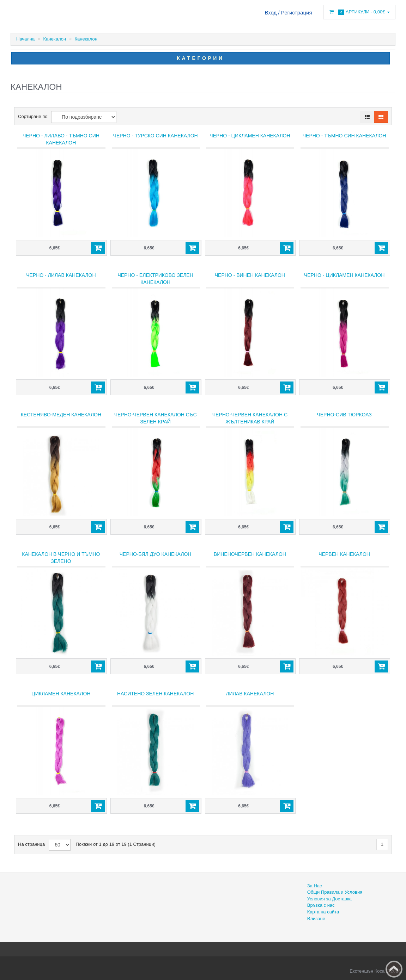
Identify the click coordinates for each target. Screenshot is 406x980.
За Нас (315, 886)
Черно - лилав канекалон (61, 275)
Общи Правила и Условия (335, 892)
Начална (25, 39)
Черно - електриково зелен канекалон (155, 279)
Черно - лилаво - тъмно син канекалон (61, 139)
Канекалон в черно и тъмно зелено (61, 558)
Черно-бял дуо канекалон (156, 554)
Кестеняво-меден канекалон (61, 415)
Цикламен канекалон (61, 694)
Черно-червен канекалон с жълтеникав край (250, 418)
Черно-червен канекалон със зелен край (156, 418)
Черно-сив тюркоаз (344, 415)
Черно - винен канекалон (250, 275)
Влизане (316, 919)
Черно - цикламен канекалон (250, 136)
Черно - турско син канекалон (156, 136)
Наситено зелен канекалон (155, 694)
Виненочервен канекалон (250, 554)
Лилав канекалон (250, 694)
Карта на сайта (323, 912)
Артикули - (359, 12)
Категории (200, 58)
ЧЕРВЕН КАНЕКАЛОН (344, 554)
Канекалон (55, 39)
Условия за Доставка (329, 899)
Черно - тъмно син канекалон (344, 136)
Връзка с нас (321, 905)
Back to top (394, 969)
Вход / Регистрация (288, 13)
